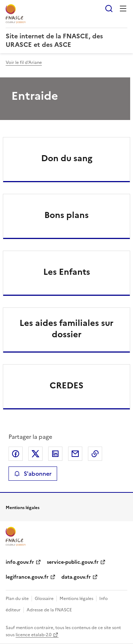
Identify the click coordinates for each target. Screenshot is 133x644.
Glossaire (44, 599)
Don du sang (67, 158)
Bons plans (66, 215)
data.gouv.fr (76, 577)
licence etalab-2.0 (34, 635)
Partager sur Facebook (16, 454)
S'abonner (33, 474)
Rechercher (109, 9)
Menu (123, 9)
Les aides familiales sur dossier (66, 329)
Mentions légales (76, 599)
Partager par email (75, 454)
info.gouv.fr (20, 562)
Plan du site (17, 599)
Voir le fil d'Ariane (24, 62)
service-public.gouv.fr (73, 562)
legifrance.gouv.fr (27, 577)
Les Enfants (67, 272)
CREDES (66, 386)
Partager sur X (35, 454)
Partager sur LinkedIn (55, 454)
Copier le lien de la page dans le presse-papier (95, 454)
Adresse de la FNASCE (49, 610)
